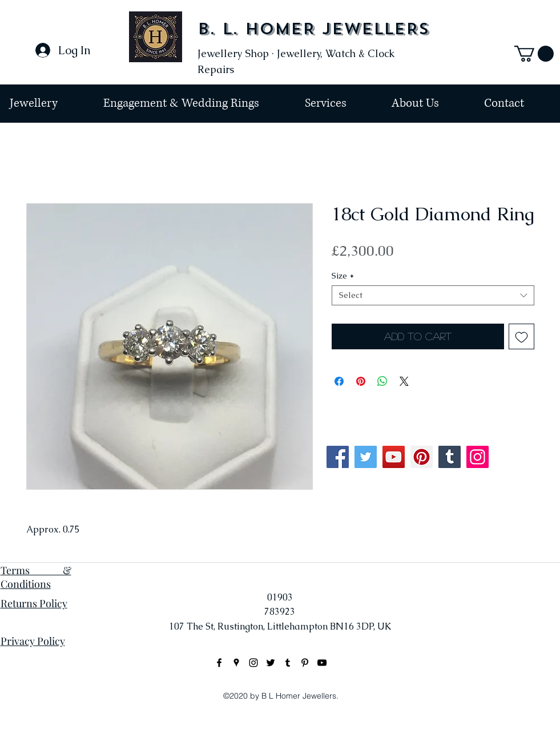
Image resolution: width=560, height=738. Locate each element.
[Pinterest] (422, 457)
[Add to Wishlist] (521, 336)
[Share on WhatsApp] (382, 381)
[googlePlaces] (236, 663)
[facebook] (219, 663)
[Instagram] (478, 457)
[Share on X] (404, 381)
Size (343, 276)
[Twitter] (366, 457)
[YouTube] (394, 457)
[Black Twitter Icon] (271, 663)
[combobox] (433, 295)
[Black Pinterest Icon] (305, 663)
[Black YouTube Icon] (322, 663)
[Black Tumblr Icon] (288, 663)
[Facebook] (338, 457)
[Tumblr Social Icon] (450, 457)
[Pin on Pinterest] (361, 381)
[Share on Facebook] (339, 381)
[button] (534, 54)
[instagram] (253, 663)
